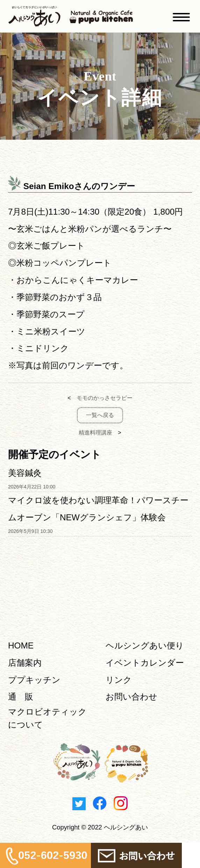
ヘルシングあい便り (145, 645)
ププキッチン (34, 680)
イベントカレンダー (145, 663)
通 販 (21, 697)
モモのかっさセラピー (105, 398)
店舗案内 (25, 663)
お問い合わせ (131, 697)
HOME (21, 645)
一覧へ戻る (100, 415)
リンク (119, 680)
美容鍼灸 (25, 473)
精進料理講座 (95, 433)
